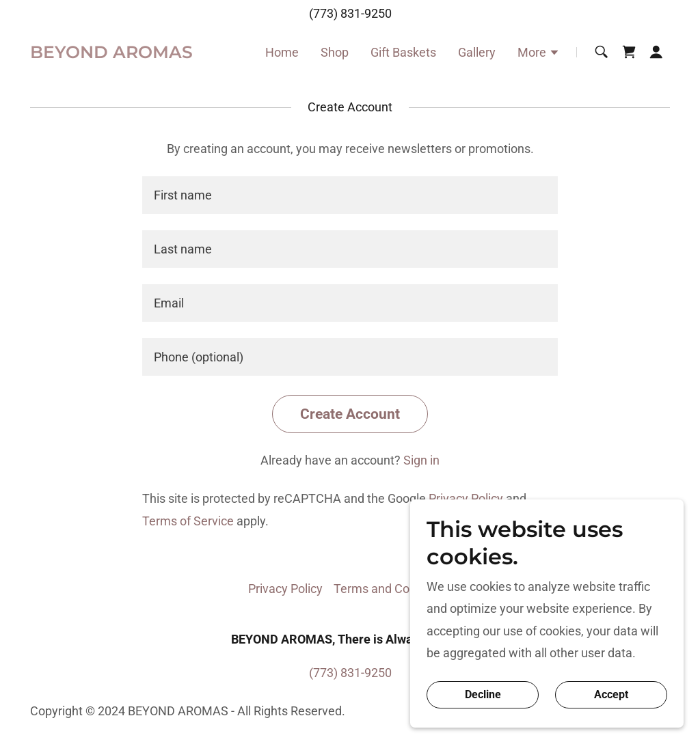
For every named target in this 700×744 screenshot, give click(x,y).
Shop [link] (335, 52)
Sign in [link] (421, 460)
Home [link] (282, 52)
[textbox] (350, 195)
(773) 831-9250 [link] (350, 13)
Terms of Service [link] (188, 521)
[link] (111, 54)
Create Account (350, 414)
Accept (611, 695)
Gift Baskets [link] (403, 52)
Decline (483, 695)
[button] (539, 54)
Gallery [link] (477, 52)
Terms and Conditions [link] (393, 589)
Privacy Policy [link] (466, 498)
